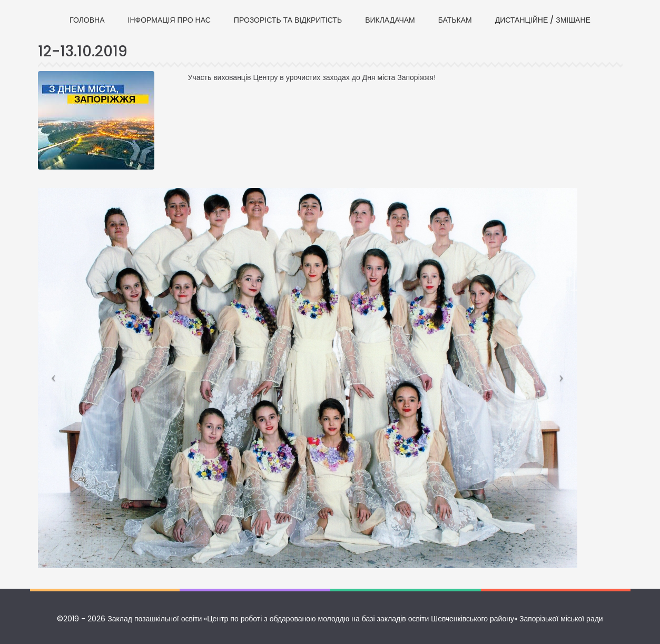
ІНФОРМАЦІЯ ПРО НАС (169, 20)
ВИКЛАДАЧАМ (390, 20)
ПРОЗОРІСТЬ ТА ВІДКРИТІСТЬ (288, 20)
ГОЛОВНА (87, 20)
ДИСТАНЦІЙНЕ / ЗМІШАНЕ (543, 20)
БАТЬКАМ (455, 20)
